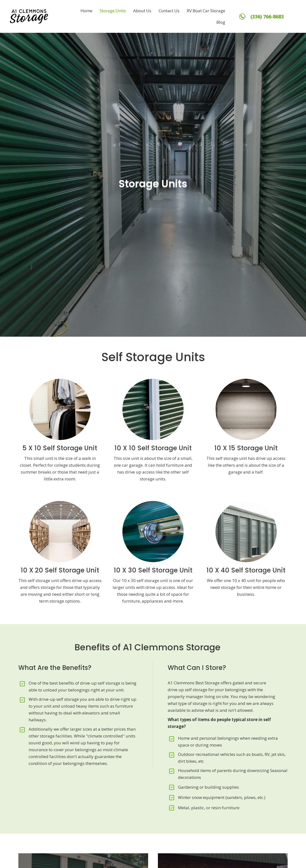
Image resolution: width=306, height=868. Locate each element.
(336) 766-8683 (267, 17)
